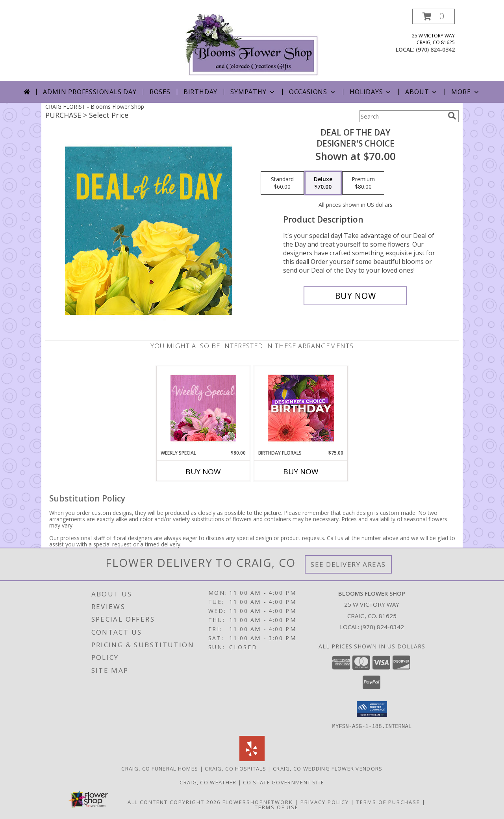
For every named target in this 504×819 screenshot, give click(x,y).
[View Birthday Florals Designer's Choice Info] (301, 408)
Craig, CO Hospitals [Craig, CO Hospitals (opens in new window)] (235, 768)
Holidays (371, 92)
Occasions (313, 92)
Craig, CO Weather (208, 782)
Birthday (200, 92)
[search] (452, 116)
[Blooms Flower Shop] (252, 45)
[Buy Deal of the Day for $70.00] (355, 296)
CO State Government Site (283, 782)
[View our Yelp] (252, 759)
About (422, 92)
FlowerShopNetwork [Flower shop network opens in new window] (258, 802)
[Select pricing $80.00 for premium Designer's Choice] (363, 183)
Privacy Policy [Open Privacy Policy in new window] (325, 802)
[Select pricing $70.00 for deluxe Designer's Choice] (323, 183)
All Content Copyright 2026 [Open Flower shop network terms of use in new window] (174, 802)
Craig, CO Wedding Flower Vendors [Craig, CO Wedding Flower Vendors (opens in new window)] (328, 768)
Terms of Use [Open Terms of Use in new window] (277, 807)
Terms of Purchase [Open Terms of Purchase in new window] (388, 802)
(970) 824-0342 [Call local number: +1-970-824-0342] (435, 49)
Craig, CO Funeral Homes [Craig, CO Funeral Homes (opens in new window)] (160, 768)
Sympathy (253, 92)
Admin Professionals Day (90, 92)
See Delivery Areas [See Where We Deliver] (348, 564)
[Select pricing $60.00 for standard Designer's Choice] (282, 183)
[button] (434, 16)
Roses (160, 92)
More (466, 92)
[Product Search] (402, 116)
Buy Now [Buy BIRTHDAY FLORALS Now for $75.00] (301, 472)
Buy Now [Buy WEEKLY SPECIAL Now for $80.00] (203, 472)
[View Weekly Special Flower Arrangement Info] (203, 408)
